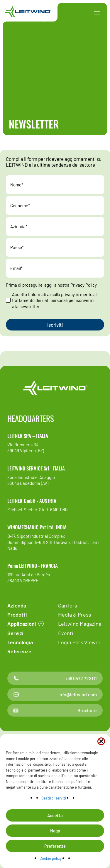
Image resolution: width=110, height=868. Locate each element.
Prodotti (17, 615)
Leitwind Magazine (80, 624)
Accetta (55, 815)
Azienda (17, 605)
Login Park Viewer (79, 642)
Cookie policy (51, 858)
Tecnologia (20, 642)
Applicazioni (22, 624)
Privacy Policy (84, 285)
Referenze (19, 651)
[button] (101, 741)
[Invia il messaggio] (55, 325)
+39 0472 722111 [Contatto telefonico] (55, 678)
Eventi (66, 633)
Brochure (55, 710)
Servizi (15, 633)
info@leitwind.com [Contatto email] (55, 694)
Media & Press (75, 615)
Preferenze (55, 846)
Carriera (68, 605)
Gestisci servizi (54, 798)
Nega (55, 831)
